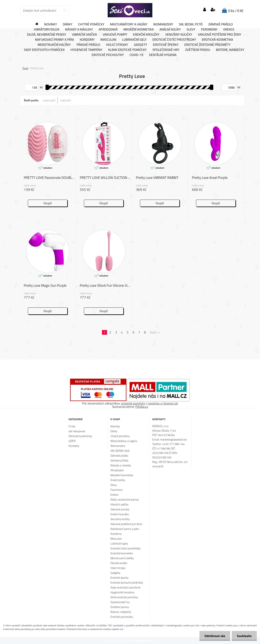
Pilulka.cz (142, 407)
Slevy (191, 30)
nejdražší (66, 100)
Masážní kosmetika (139, 30)
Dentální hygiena (163, 55)
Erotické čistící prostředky (174, 40)
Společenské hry (166, 50)
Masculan (108, 40)
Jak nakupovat (77, 431)
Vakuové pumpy (115, 35)
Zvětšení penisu (198, 50)
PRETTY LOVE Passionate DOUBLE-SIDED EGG (50, 178)
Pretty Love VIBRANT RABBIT (157, 178)
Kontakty (74, 446)
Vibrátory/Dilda (47, 30)
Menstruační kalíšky (54, 45)
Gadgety (140, 45)
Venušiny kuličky (179, 35)
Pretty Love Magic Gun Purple (45, 285)
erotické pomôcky (133, 403)
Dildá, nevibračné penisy (47, 35)
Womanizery (163, 24)
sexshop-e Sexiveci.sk (163, 403)
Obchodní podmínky (80, 436)
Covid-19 (136, 55)
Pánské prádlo (88, 45)
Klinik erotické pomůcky (127, 50)
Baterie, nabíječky (230, 50)
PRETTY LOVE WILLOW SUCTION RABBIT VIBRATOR (106, 178)
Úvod (25, 68)
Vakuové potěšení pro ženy (219, 35)
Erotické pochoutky (108, 55)
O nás (72, 426)
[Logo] (130, 10)
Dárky (68, 24)
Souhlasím (244, 636)
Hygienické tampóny (86, 50)
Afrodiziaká (108, 30)
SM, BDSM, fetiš (191, 24)
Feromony (209, 30)
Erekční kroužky (146, 35)
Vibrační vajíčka (84, 35)
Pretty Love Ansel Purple (210, 178)
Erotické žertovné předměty (207, 45)
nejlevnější (49, 100)
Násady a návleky (79, 30)
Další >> (155, 332)
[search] (65, 10)
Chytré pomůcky (91, 24)
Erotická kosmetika (218, 40)
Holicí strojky (117, 45)
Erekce (229, 30)
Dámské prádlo (221, 24)
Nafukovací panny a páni (55, 40)
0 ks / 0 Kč (236, 11)
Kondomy (87, 40)
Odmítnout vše (215, 636)
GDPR (72, 441)
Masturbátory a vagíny (129, 24)
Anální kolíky (170, 30)
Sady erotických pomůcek (44, 50)
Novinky (50, 24)
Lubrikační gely (134, 40)
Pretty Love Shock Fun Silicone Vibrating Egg (106, 285)
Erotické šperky (166, 45)
